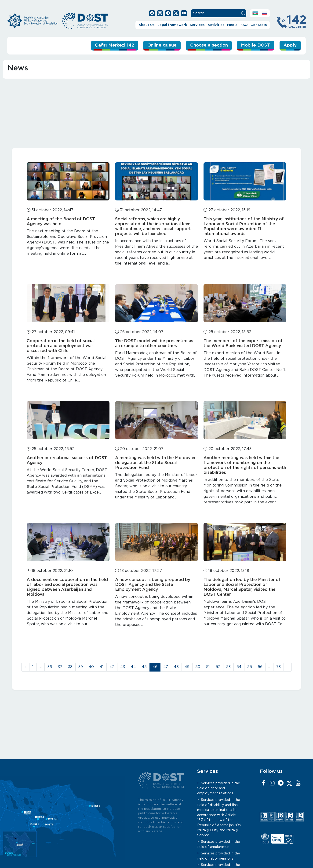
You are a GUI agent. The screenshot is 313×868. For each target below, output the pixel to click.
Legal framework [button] (172, 25)
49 (187, 667)
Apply (290, 45)
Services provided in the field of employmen (219, 844)
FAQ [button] (244, 25)
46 (155, 667)
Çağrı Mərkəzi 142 (111, 45)
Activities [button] (216, 25)
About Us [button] (146, 25)
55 (250, 667)
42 (112, 667)
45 (144, 667)
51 (208, 667)
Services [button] (197, 25)
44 (133, 667)
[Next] (288, 667)
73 (278, 667)
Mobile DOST (255, 45)
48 (176, 667)
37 (60, 667)
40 (91, 667)
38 (70, 667)
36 (50, 667)
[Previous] (25, 667)
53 (228, 667)
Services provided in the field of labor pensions (219, 856)
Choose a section (207, 45)
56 (260, 667)
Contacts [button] (259, 25)
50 (198, 667)
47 (166, 667)
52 (218, 667)
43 (123, 667)
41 (102, 667)
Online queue (159, 45)
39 (81, 667)
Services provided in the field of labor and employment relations (219, 788)
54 (239, 667)
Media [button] (232, 25)
